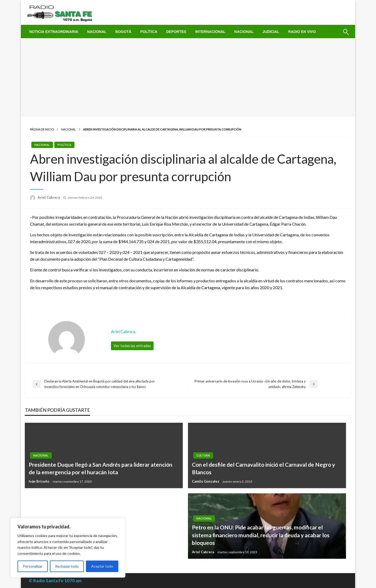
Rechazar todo (67, 566)
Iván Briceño (39, 481)
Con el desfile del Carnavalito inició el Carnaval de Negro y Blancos (263, 468)
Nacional (97, 32)
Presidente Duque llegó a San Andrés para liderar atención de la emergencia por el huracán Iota (101, 468)
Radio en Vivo (302, 32)
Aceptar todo (102, 566)
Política (149, 32)
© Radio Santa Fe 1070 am (55, 581)
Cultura (203, 455)
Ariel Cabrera (49, 197)
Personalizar (33, 566)
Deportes (176, 32)
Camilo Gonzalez (206, 481)
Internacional (210, 32)
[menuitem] (54, 32)
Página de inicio (42, 129)
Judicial (271, 32)
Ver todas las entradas (132, 346)
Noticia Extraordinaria (54, 32)
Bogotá (123, 32)
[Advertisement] (188, 77)
